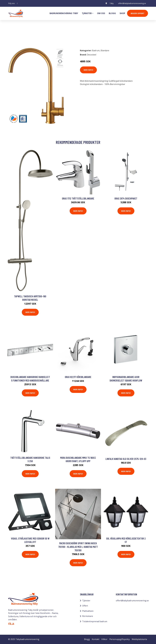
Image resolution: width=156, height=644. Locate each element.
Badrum (15, 36)
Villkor (104, 639)
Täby (112, 3)
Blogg (112, 13)
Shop (122, 13)
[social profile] (17, 3)
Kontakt (96, 639)
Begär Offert (137, 13)
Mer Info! (88, 70)
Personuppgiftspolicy (120, 639)
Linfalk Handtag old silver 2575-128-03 (126, 459)
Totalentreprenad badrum (95, 621)
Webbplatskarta (139, 639)
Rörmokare (88, 616)
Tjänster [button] (87, 13)
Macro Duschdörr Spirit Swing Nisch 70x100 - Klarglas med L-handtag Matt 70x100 (78, 547)
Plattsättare (88, 611)
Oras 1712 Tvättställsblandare (78, 198)
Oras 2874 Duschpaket (126, 198)
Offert (85, 606)
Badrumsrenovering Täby (64, 13)
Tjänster (86, 601)
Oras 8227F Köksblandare (78, 377)
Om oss (101, 13)
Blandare (26, 36)
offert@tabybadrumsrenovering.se (132, 3)
